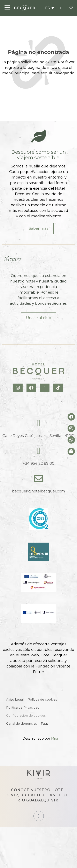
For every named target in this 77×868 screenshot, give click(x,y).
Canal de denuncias (21, 723)
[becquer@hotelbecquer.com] (39, 479)
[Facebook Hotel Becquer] (32, 388)
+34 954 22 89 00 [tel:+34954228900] (38, 463)
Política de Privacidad (23, 707)
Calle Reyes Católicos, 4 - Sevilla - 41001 (39, 436)
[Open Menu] (7, 7)
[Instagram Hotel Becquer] (18, 388)
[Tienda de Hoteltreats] (71, 451)
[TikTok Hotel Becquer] (59, 388)
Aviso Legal (15, 699)
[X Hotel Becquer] (45, 388)
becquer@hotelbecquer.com (39, 491)
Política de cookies (42, 699)
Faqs (45, 723)
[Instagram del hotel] (71, 428)
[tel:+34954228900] (61, 8)
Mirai (55, 738)
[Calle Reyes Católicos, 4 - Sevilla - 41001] (39, 423)
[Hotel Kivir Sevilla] (39, 775)
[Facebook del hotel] (71, 417)
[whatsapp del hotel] (71, 440)
